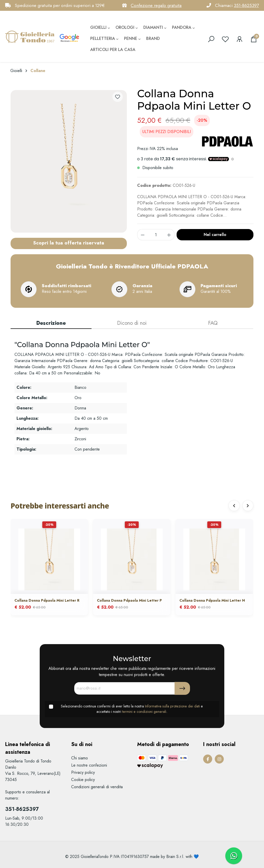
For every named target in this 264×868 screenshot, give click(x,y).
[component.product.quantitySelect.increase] (169, 235)
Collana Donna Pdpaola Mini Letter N (212, 601)
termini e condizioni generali (144, 712)
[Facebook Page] (208, 759)
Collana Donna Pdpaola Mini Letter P (129, 601)
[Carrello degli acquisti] (254, 39)
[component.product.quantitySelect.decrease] (143, 235)
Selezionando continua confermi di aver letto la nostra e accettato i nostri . (132, 709)
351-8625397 (246, 5)
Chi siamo (80, 758)
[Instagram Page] (219, 759)
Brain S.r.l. (175, 857)
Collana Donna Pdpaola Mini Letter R (47, 601)
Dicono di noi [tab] (132, 323)
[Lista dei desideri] (225, 39)
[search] (211, 39)
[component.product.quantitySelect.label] (156, 235)
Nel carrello (215, 235)
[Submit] (182, 688)
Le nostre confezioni (89, 765)
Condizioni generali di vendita (97, 787)
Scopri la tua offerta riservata (69, 243)
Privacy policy (83, 772)
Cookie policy (83, 780)
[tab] (51, 323)
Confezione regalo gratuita (156, 5)
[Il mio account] (240, 39)
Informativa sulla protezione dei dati (172, 706)
